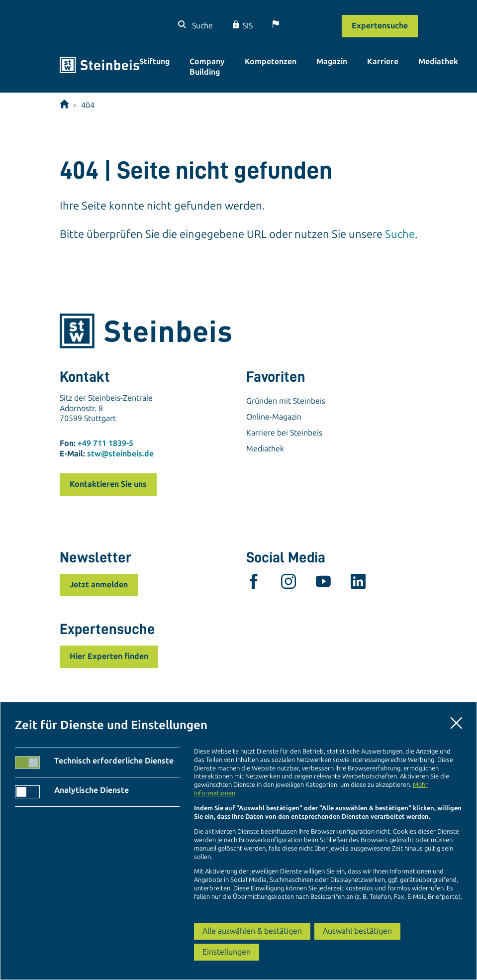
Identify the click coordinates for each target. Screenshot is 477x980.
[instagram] (288, 584)
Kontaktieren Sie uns (108, 484)
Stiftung (154, 61)
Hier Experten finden (109, 656)
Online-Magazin (274, 417)
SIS (248, 26)
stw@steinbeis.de (120, 454)
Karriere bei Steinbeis (284, 433)
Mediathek (438, 61)
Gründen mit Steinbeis (286, 401)
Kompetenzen (271, 61)
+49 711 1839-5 (105, 443)
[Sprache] (302, 26)
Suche (201, 26)
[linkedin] (358, 584)
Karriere (383, 61)
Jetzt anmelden (99, 585)
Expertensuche (380, 26)
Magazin (332, 61)
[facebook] (254, 584)
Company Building (207, 67)
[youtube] (323, 584)
